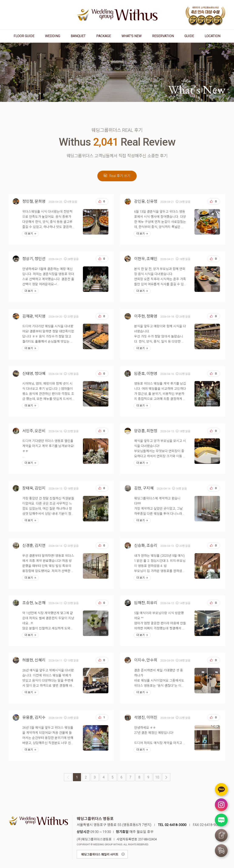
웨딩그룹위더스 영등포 (117, 15)
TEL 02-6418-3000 (172, 825)
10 (157, 777)
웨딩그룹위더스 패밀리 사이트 (100, 854)
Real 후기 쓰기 (117, 176)
